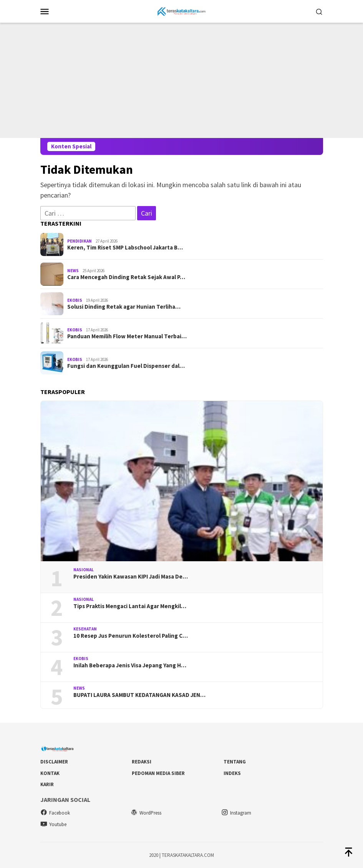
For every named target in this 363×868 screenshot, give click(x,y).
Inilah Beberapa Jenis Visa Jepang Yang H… (130, 665)
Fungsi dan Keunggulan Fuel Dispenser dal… (126, 366)
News (73, 271)
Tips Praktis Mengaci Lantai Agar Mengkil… (130, 606)
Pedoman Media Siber (158, 773)
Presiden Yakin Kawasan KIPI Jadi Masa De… (131, 577)
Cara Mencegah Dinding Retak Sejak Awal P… (126, 277)
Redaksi (142, 762)
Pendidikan (80, 241)
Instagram (236, 813)
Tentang (235, 762)
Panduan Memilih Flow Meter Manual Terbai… (127, 336)
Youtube (53, 824)
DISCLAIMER (54, 762)
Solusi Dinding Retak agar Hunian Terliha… (124, 307)
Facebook (55, 813)
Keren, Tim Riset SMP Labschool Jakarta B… (125, 248)
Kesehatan (85, 629)
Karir (47, 784)
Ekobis (75, 300)
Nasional (84, 570)
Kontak (50, 773)
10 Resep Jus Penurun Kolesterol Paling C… (131, 636)
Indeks (232, 773)
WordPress (146, 813)
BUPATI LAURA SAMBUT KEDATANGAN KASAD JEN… (139, 695)
